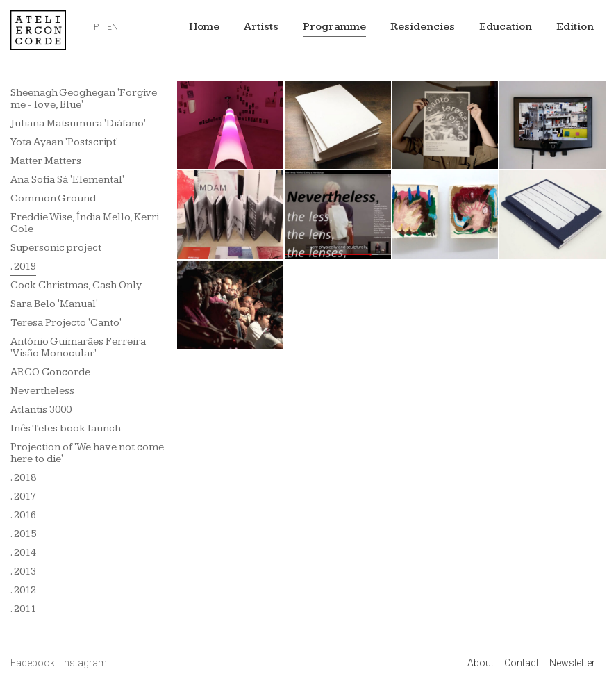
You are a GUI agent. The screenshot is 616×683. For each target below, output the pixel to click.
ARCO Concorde (50, 372)
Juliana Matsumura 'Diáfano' (78, 123)
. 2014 (23, 553)
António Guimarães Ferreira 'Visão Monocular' (78, 347)
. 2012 (23, 590)
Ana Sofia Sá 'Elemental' (67, 180)
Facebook (34, 663)
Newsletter (572, 663)
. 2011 (23, 609)
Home (204, 27)
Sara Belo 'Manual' (54, 304)
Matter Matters (46, 161)
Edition (575, 27)
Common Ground (53, 198)
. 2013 (23, 571)
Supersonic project (56, 248)
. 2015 (23, 534)
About (481, 663)
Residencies (423, 27)
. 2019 (23, 266)
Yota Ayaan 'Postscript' (64, 142)
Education (506, 27)
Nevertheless (42, 391)
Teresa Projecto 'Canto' (66, 323)
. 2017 (23, 496)
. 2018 (23, 478)
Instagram (84, 663)
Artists (261, 27)
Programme (334, 27)
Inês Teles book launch (66, 428)
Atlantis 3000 (41, 410)
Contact (522, 663)
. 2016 (23, 515)
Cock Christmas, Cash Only (76, 285)
